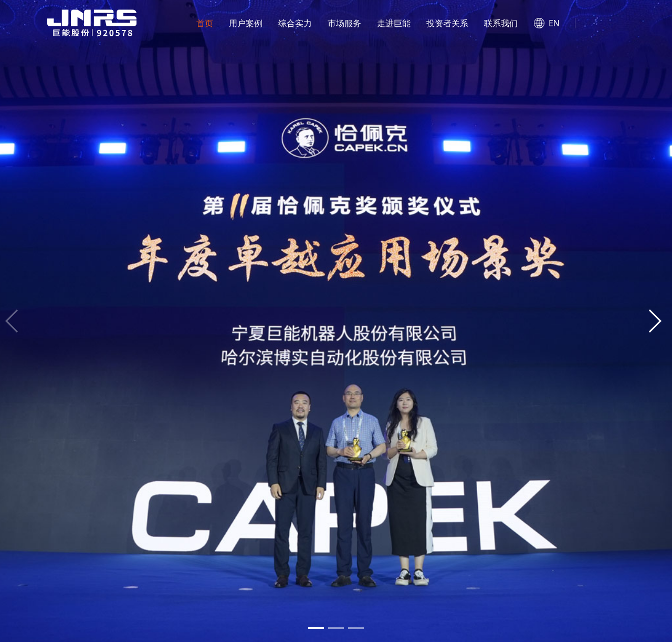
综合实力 (295, 23)
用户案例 (246, 23)
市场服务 (344, 23)
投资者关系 (447, 23)
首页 (205, 23)
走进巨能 (394, 23)
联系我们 (501, 23)
